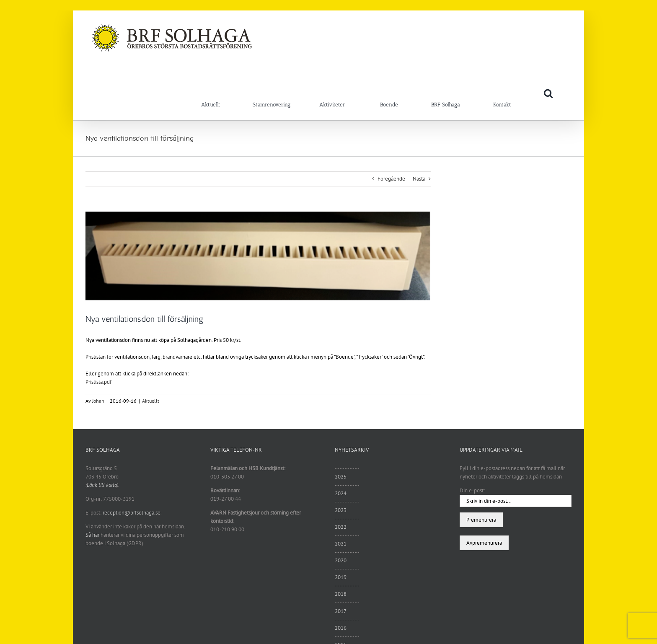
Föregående (391, 179)
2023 (341, 510)
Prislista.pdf (98, 382)
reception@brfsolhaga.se (132, 513)
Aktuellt (151, 401)
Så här (92, 535)
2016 (341, 628)
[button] (548, 93)
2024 (341, 493)
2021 (341, 544)
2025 (341, 477)
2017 (341, 611)
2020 (341, 560)
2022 (341, 527)
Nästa (419, 179)
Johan (98, 401)
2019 (341, 577)
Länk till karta (102, 485)
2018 (341, 594)
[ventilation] (258, 256)
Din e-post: (472, 490)
